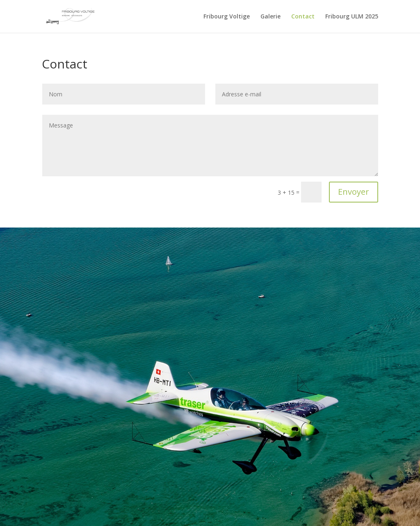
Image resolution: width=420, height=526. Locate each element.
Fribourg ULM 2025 (352, 17)
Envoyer (354, 192)
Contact (303, 17)
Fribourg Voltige (227, 17)
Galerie (270, 17)
